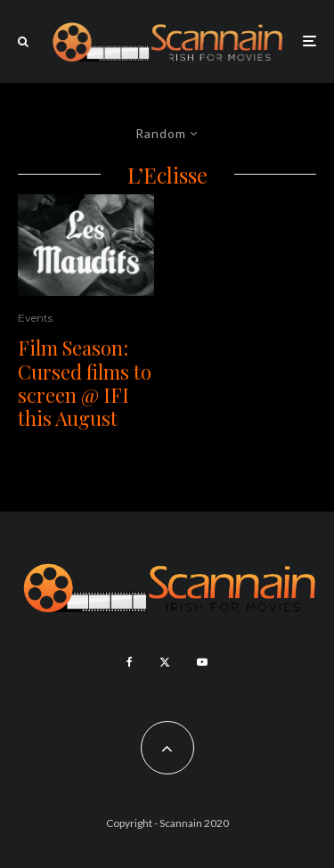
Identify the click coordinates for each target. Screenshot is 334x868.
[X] (165, 662)
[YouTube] (202, 662)
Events (35, 318)
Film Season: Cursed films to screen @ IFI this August (85, 383)
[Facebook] (130, 662)
